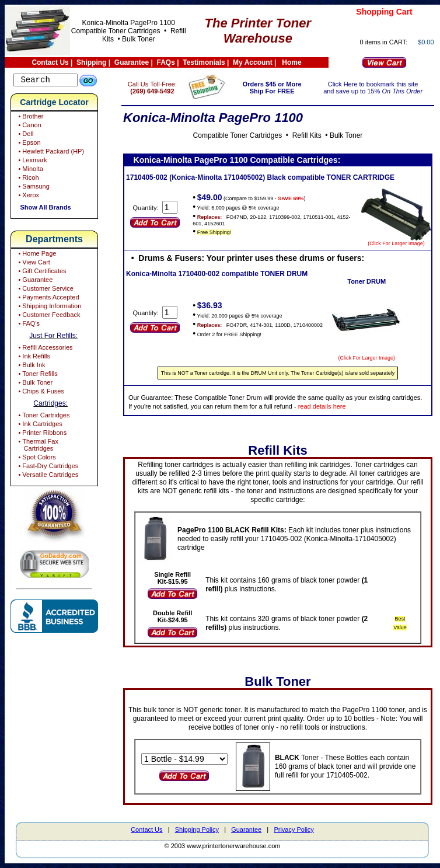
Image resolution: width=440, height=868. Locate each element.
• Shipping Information (49, 308)
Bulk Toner (138, 39)
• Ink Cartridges (39, 426)
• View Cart (33, 264)
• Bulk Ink (31, 367)
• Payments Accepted (48, 299)
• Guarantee (34, 281)
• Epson (28, 144)
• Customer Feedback (48, 316)
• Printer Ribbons (41, 434)
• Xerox (28, 197)
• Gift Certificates (41, 273)
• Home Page (36, 255)
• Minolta (29, 170)
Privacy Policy (294, 829)
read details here (370, 406)
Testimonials (204, 62)
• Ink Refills (33, 358)
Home (291, 62)
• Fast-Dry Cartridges (47, 468)
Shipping (91, 62)
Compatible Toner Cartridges (116, 31)
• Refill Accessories (44, 349)
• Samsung (33, 188)
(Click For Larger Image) (396, 243)
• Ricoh (27, 179)
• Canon (29, 127)
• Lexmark (32, 162)
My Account (253, 62)
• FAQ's (28, 325)
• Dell (25, 135)
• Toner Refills (37, 375)
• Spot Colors (36, 459)
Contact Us (50, 62)
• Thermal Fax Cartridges (37, 447)
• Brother (30, 118)
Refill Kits (314, 135)
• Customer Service (45, 290)
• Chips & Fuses (40, 393)
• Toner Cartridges (43, 417)
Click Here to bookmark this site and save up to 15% (376, 88)
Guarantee (132, 62)
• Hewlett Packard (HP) (50, 153)
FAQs (166, 62)
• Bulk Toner (34, 384)
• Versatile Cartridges (47, 476)
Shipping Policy (197, 829)
